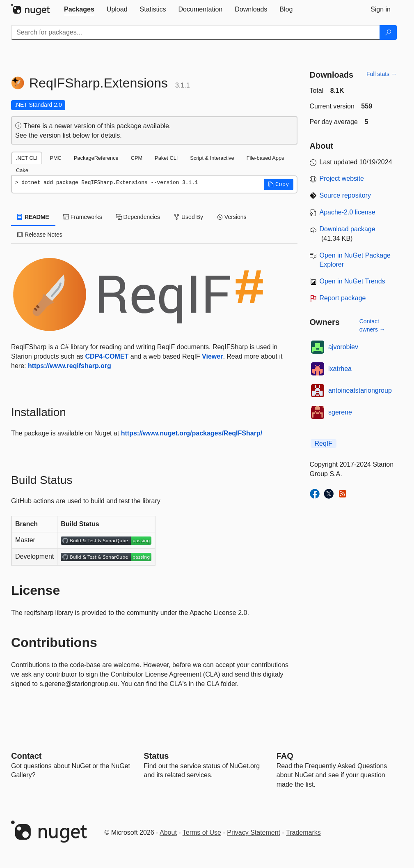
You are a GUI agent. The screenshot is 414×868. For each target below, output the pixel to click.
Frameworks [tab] (83, 217)
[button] (279, 184)
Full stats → (382, 74)
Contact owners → (372, 325)
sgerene (340, 412)
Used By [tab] (189, 217)
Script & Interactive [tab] (212, 158)
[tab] (79, 9)
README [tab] (33, 217)
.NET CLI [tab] (27, 158)
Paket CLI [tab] (166, 158)
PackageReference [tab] (96, 158)
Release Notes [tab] (40, 235)
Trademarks (303, 832)
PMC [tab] (55, 158)
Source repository (345, 195)
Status (156, 756)
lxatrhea (340, 369)
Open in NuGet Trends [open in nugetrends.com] (352, 281)
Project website (342, 178)
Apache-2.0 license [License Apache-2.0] (348, 212)
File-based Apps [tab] (265, 158)
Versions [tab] (232, 217)
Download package (348, 229)
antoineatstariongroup (360, 390)
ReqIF (324, 443)
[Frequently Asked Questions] (285, 756)
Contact (26, 756)
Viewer (212, 356)
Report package (343, 298)
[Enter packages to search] (196, 32)
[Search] (388, 32)
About (168, 832)
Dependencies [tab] (138, 217)
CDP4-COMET (107, 356)
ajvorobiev (343, 347)
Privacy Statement (254, 832)
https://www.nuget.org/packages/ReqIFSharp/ (192, 433)
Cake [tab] (22, 170)
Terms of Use (202, 832)
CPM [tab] (137, 158)
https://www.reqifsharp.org (70, 366)
